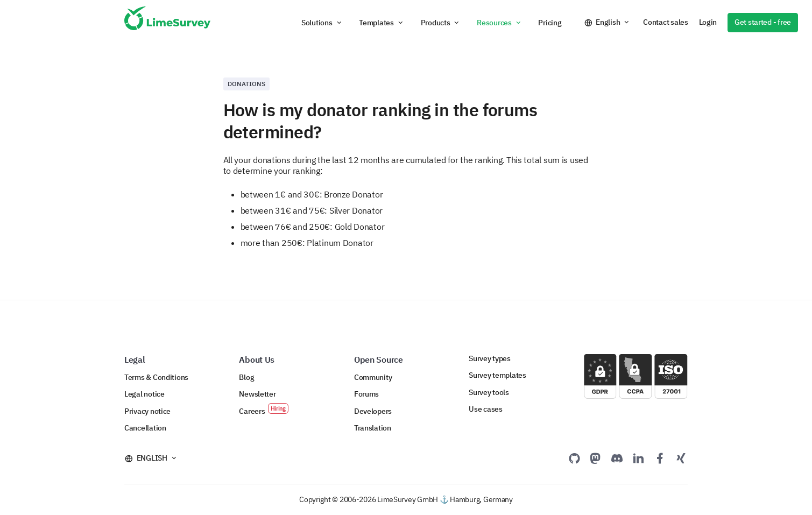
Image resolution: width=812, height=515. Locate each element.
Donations (246, 84)
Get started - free (763, 22)
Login (708, 22)
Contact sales (665, 22)
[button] (322, 23)
